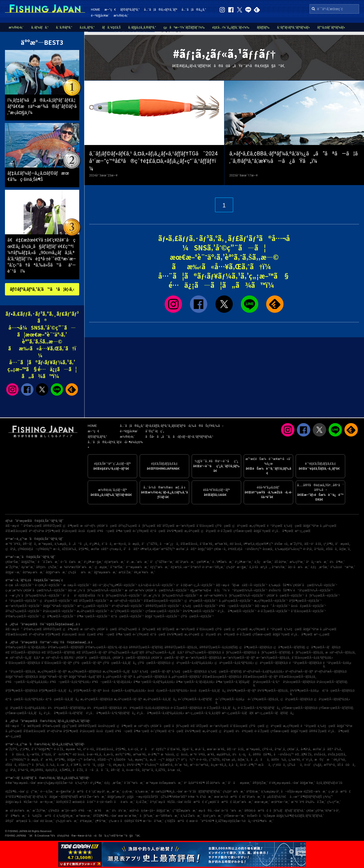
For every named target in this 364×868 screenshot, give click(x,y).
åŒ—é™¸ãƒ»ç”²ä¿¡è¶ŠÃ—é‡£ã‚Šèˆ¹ (115, 585)
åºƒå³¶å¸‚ (84, 549)
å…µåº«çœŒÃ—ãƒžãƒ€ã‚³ (185, 677)
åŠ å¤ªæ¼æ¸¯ (216, 783)
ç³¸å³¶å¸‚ (329, 544)
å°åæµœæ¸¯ (240, 783)
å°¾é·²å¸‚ (24, 770)
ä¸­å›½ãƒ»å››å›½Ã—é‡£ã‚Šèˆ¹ (156, 585)
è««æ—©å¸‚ (133, 770)
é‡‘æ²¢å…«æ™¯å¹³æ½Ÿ (186, 567)
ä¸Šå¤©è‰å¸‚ (124, 760)
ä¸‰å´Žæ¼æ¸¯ (191, 816)
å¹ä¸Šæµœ (267, 816)
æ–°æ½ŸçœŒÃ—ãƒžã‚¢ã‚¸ (273, 658)
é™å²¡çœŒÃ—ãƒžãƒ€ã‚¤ (306, 663)
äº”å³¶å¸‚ (60, 760)
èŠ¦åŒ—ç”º (105, 760)
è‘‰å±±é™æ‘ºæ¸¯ (343, 567)
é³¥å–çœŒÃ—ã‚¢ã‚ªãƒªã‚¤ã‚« (70, 682)
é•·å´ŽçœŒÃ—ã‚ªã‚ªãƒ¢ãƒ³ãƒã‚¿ (259, 708)
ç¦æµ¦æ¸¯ (102, 567)
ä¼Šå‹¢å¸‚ (320, 754)
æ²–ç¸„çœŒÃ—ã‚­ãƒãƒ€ (238, 713)
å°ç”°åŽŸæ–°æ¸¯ (162, 562)
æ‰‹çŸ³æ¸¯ (297, 562)
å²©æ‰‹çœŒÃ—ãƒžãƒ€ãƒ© (66, 647)
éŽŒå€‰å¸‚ (70, 549)
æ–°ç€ (110, 10)
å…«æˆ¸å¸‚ (63, 765)
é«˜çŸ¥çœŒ (141, 531)
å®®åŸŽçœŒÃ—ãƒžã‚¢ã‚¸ (181, 647)
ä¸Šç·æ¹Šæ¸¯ (264, 562)
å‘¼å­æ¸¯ (206, 797)
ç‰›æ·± (114, 821)
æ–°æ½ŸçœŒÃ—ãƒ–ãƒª (239, 658)
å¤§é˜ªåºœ (311, 526)
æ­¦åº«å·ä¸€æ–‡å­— (142, 811)
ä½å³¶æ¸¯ (337, 562)
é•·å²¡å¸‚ (308, 549)
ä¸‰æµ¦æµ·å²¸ (271, 792)
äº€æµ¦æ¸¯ (87, 821)
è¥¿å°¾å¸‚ (340, 760)
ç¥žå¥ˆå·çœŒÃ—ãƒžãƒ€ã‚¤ (131, 658)
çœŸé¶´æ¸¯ (204, 562)
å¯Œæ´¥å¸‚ (207, 544)
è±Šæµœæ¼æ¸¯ (171, 783)
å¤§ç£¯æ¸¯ (164, 811)
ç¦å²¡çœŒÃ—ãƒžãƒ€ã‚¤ (297, 699)
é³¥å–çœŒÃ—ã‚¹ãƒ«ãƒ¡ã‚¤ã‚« (112, 682)
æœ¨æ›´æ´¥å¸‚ (216, 749)
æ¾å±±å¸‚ (168, 754)
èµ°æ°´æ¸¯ (28, 567)
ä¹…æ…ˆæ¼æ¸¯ (138, 562)
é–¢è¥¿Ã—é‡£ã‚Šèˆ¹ (48, 585)
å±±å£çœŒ (87, 531)
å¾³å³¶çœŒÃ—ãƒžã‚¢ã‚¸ (273, 691)
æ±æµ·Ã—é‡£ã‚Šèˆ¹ (77, 585)
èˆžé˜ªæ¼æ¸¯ (134, 783)
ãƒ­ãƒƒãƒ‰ (263, 27)
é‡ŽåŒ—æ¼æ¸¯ (315, 792)
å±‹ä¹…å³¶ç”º (248, 765)
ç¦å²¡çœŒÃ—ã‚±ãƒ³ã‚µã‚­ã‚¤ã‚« (26, 708)
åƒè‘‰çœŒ (147, 526)
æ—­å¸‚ (57, 549)
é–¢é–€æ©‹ (105, 802)
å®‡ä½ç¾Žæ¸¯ (47, 567)
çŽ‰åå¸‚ (295, 765)
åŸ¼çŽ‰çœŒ (128, 526)
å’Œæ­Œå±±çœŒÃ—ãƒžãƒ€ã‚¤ (222, 677)
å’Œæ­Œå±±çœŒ (17, 531)
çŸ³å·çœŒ (223, 526)
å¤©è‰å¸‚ (279, 760)
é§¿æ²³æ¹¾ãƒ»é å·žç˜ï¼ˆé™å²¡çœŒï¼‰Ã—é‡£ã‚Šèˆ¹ (229, 590)
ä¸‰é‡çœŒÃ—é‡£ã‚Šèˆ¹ (200, 606)
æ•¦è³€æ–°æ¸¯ (281, 802)
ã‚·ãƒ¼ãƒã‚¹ (40, 27)
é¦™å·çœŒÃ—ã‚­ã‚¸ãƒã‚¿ (62, 699)
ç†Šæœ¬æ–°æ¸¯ (235, 816)
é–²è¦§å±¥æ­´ (100, 15)
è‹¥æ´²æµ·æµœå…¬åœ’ (21, 783)
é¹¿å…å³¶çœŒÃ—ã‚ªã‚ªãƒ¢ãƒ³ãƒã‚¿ (111, 713)
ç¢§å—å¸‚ (105, 765)
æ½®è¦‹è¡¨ (121, 15)
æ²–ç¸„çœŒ (303, 531)
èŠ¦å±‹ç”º (25, 765)
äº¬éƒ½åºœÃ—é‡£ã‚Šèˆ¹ (128, 606)
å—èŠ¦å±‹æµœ (292, 792)
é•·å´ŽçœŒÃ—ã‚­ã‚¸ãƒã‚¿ (220, 708)
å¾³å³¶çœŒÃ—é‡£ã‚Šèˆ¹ (200, 611)
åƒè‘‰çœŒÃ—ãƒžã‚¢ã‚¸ (308, 652)
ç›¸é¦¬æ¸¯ (128, 792)
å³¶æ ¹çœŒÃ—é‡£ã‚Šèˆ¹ (93, 616)
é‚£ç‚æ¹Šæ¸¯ (320, 567)
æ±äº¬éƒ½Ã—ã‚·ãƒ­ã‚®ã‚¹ (58, 658)
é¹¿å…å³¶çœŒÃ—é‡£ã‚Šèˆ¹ (237, 611)
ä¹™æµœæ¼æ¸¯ (137, 567)
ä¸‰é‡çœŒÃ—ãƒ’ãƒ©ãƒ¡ (225, 672)
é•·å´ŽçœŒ (225, 531)
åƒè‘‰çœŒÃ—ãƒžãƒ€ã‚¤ (239, 652)
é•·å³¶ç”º (154, 754)
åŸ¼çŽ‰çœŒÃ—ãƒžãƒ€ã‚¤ (203, 652)
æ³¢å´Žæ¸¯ (126, 572)
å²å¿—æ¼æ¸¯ (317, 562)
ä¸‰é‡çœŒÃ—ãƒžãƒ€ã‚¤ (189, 672)
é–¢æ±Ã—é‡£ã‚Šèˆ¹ (20, 585)
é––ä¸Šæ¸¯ (47, 792)
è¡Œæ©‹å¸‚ (167, 765)
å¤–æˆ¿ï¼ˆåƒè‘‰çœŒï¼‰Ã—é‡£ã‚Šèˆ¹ (96, 590)
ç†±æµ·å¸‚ (116, 549)
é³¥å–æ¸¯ (86, 811)
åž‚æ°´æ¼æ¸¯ (243, 802)
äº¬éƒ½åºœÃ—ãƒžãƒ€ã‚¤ (331, 672)
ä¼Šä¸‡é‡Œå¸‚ (337, 754)
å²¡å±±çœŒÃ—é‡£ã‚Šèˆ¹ (59, 611)
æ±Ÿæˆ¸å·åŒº (186, 549)
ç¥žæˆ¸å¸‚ (293, 749)
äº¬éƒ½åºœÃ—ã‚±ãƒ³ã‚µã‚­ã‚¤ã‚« (263, 672)
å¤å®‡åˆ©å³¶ (131, 821)
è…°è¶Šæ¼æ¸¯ (223, 562)
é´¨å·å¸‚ (107, 544)
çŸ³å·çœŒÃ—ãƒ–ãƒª (87, 663)
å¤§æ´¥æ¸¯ (307, 783)
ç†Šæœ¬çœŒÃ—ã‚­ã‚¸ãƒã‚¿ (24, 713)
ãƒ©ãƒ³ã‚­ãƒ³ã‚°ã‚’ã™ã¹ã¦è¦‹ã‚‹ (42, 289)
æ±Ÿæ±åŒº (100, 549)
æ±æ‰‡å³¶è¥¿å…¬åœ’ (167, 792)
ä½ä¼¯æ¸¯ (120, 811)
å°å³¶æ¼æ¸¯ (16, 816)
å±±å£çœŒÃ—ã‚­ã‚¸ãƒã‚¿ (208, 691)
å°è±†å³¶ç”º (62, 754)
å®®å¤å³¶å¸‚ (263, 754)
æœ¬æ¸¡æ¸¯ (262, 802)
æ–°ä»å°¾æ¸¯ (153, 821)
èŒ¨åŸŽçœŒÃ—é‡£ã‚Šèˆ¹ (91, 601)
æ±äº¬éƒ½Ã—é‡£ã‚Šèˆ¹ (126, 601)
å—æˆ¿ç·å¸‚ (169, 544)
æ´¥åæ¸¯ (103, 811)
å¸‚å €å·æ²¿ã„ (260, 567)
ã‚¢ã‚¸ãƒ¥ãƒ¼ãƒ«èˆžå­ (331, 783)
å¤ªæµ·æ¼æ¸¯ (33, 572)
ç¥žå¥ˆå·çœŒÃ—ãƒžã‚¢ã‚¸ (93, 658)
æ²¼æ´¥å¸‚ (221, 544)
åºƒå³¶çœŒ (53, 531)
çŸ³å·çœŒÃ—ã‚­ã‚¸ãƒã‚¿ (120, 663)
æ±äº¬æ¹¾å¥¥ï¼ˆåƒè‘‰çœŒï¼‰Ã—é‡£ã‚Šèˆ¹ (232, 596)
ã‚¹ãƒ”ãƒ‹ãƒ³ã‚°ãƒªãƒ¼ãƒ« (293, 27)
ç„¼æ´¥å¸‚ (295, 760)
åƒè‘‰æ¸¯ (147, 816)
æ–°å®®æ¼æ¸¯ (167, 816)
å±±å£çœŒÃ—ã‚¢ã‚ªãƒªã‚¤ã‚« (168, 691)
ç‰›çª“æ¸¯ (334, 802)
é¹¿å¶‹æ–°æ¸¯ (244, 562)
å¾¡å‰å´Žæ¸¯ (316, 802)
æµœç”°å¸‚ (142, 760)
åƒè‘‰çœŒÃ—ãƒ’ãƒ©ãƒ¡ (274, 652)
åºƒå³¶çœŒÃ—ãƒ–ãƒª (88, 691)
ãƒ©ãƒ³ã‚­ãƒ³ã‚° (130, 10)
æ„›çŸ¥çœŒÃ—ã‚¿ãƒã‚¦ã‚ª (120, 672)
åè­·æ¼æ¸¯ (125, 802)
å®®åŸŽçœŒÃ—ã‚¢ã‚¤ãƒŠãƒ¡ (219, 647)
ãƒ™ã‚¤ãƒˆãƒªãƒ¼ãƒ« (331, 27)
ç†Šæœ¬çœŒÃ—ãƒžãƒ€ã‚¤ (299, 708)
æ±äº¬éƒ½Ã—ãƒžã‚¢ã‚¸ (341, 652)
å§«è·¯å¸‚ (188, 749)
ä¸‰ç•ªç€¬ (82, 783)
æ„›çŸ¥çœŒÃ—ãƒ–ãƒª (52, 672)
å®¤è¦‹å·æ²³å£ (256, 811)
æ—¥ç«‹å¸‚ (120, 544)
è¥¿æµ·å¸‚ (119, 765)
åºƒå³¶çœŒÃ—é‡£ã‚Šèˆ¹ (305, 601)
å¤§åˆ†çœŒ (262, 531)
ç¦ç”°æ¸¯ (33, 792)
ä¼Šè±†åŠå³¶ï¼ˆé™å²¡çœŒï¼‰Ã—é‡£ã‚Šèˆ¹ (301, 590)
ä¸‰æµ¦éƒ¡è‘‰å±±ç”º (288, 549)
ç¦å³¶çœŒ (71, 526)
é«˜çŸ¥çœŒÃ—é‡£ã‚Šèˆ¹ (127, 611)
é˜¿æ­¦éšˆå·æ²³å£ (218, 802)
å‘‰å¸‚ (338, 749)
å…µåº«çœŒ (328, 526)
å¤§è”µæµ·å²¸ (117, 797)
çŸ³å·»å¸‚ (268, 749)
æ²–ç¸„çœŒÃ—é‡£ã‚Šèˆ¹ (94, 606)
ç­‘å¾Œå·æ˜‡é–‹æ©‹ (63, 811)
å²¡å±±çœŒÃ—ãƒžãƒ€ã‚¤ (299, 682)
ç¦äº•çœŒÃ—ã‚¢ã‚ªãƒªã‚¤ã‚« (234, 663)
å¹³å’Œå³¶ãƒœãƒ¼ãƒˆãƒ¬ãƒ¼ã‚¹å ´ (27, 797)
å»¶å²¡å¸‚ (306, 749)
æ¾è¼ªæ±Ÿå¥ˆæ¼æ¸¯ (77, 567)
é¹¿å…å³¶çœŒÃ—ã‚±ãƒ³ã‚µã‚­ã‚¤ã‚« (161, 713)
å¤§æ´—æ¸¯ (13, 572)
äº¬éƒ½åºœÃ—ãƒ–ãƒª (299, 672)
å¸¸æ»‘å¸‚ (109, 754)
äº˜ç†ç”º (188, 760)
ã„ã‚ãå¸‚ (260, 760)
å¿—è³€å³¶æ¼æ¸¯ (261, 821)
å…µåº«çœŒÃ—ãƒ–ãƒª (117, 677)
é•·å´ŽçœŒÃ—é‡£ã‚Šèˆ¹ (273, 611)
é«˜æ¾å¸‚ (182, 765)
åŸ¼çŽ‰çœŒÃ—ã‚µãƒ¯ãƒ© (126, 652)
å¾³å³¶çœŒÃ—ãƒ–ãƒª (242, 691)
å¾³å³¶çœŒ (175, 531)
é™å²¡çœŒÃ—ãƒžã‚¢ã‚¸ (21, 672)
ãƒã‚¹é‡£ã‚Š (111, 27)
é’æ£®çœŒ (32, 726)
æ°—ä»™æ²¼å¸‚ (200, 765)
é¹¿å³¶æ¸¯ (97, 783)
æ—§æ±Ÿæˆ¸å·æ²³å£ (72, 792)
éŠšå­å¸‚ (332, 549)
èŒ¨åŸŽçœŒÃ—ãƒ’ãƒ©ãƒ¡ (58, 652)
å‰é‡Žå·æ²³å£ (41, 816)
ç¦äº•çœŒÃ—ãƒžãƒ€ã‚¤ (271, 663)
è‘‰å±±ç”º (152, 765)
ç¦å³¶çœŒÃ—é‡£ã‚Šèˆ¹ (59, 616)
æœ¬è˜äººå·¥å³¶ (202, 821)
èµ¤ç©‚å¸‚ (52, 770)
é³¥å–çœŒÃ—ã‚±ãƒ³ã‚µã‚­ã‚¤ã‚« (27, 682)
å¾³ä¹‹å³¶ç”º (135, 765)
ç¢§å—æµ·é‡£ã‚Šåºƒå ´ (143, 797)
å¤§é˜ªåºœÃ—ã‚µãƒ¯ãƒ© (85, 677)
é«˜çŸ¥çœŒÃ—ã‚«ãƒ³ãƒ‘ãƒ (196, 699)
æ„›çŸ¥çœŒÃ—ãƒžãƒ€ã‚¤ (85, 672)
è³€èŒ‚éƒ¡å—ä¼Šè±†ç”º (245, 549)
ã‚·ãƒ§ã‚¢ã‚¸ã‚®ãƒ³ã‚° (142, 27)
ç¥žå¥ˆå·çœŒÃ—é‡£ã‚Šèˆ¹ (285, 596)
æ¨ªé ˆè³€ (298, 802)
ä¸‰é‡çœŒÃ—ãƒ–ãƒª (155, 672)
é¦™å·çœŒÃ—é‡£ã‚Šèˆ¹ (127, 616)
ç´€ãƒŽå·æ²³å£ (177, 821)
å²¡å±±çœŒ (69, 531)
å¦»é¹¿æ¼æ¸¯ (213, 816)
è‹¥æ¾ (193, 797)
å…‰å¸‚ (51, 765)
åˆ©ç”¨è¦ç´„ (155, 431)
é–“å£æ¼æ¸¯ (72, 562)
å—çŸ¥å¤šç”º (16, 760)
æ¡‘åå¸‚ (265, 765)
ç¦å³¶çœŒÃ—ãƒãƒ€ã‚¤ (323, 647)
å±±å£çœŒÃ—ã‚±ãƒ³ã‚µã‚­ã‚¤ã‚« (125, 691)
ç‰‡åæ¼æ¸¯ (80, 572)
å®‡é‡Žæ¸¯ (260, 783)
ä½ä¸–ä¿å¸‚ (242, 754)
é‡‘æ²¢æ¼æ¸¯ (115, 562)
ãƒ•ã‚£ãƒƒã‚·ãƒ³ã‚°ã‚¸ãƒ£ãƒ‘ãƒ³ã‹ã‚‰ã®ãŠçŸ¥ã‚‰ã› (184, 426)
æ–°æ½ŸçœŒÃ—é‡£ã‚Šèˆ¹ (24, 606)
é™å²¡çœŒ (275, 526)
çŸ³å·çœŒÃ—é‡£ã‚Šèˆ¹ (197, 616)
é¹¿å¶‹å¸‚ (95, 544)
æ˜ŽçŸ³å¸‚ (297, 544)
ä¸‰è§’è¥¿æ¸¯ (66, 816)
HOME (95, 10)
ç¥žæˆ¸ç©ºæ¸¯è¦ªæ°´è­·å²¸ (323, 811)
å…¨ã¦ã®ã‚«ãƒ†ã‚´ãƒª (160, 10)
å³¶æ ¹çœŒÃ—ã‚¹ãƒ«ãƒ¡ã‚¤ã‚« (195, 682)
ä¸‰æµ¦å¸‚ (61, 544)
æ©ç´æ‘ (323, 760)
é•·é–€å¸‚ (202, 760)
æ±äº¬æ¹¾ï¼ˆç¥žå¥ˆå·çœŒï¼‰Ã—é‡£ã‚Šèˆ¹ (157, 590)
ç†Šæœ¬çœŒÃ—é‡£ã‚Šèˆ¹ (163, 611)
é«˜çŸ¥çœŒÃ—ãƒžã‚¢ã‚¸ (263, 699)
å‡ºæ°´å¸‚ (148, 770)
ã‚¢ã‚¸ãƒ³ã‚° (87, 27)
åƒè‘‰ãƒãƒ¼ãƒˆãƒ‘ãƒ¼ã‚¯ (287, 811)
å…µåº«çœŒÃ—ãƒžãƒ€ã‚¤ (150, 677)
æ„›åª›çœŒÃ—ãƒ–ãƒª (128, 699)
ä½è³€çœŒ (226, 634)
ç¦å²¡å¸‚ (11, 549)
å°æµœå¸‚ (343, 544)
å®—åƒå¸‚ (30, 544)
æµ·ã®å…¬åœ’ (209, 811)
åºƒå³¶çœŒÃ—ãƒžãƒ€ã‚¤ (22, 691)
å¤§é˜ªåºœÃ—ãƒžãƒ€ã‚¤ (22, 677)
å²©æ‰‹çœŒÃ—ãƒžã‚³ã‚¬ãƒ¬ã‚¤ (106, 647)
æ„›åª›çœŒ (192, 531)
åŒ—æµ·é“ (14, 526)
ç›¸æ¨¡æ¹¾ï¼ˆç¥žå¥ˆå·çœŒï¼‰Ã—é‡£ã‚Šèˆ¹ (36, 590)
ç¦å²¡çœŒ (209, 531)
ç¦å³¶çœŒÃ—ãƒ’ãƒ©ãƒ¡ (289, 647)
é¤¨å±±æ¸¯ (47, 821)
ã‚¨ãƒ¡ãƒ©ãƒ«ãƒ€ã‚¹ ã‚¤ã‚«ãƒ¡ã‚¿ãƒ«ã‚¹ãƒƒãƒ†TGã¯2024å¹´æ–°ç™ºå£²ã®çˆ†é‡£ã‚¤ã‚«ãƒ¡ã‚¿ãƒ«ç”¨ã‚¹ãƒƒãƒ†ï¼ (153, 161)
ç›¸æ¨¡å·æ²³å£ (339, 792)
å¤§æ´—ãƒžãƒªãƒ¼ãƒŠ (64, 797)
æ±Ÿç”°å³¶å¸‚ (123, 754)
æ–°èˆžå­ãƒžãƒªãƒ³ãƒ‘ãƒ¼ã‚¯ (203, 792)
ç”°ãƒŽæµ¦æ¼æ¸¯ (185, 811)
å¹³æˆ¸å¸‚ (280, 749)
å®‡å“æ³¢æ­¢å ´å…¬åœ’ (22, 821)
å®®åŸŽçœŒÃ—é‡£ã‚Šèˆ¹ (163, 606)
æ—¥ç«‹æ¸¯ (48, 802)
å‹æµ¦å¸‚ (134, 544)
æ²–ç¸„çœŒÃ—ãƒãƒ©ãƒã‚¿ (274, 713)
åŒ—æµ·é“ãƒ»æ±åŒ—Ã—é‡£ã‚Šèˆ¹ (242, 585)
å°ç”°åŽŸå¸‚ (150, 544)
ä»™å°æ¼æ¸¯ (232, 811)
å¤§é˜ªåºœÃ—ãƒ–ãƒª (53, 677)
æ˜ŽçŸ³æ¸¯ (13, 567)
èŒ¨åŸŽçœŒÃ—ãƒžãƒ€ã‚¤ (23, 652)
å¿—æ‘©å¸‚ (33, 754)
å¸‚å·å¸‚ (234, 765)
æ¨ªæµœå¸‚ (46, 544)
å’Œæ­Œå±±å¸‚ (190, 544)
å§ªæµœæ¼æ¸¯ (106, 572)
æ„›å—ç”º (157, 760)
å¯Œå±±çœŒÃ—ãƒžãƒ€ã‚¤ (23, 663)
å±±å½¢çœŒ (107, 726)
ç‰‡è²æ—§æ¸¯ (237, 567)
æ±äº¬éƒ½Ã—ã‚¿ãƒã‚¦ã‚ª (23, 658)
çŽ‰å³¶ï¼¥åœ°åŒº (174, 797)
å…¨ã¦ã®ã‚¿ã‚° (194, 10)
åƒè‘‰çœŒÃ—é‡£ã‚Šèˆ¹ (323, 596)
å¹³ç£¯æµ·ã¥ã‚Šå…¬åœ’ (166, 802)
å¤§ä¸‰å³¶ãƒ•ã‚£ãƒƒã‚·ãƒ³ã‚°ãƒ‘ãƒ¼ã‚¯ (300, 816)
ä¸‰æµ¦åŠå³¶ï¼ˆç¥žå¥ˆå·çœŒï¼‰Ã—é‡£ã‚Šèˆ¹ (303, 585)
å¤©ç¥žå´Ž (64, 802)
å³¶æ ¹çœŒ (124, 531)
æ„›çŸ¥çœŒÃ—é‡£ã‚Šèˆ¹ (271, 601)
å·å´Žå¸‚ (78, 770)
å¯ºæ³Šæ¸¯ (117, 567)
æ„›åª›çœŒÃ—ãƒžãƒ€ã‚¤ (96, 699)
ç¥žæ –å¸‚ (220, 549)
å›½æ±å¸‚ (174, 770)
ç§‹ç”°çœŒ (69, 726)
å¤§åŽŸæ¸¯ (29, 562)
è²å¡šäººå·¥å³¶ (194, 783)
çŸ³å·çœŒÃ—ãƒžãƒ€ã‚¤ (154, 663)
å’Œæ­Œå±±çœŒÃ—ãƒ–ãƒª (260, 677)
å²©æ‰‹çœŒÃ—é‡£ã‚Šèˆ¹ (23, 616)
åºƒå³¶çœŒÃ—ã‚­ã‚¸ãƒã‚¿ (56, 691)
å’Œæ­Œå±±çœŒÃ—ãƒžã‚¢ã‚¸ (298, 677)
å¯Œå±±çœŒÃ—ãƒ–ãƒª (57, 663)
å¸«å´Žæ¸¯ (142, 802)
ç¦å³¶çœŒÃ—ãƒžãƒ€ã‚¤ (256, 647)
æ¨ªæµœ (152, 783)
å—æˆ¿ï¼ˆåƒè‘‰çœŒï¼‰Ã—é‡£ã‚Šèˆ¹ (34, 596)
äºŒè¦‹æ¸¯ (253, 792)
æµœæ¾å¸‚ (74, 749)
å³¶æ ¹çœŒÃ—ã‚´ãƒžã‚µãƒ (234, 682)
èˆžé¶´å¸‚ (77, 765)
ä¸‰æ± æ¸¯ (143, 792)
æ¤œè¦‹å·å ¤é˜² (84, 802)
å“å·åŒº (131, 549)
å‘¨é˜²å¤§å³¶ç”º (42, 749)
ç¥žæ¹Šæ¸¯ (13, 562)
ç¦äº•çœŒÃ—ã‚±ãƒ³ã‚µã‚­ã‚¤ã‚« (192, 663)
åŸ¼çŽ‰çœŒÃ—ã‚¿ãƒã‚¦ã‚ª (165, 652)
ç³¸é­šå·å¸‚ (279, 765)
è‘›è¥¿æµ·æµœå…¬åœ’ (284, 783)
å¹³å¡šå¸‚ (320, 549)
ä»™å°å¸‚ (90, 765)
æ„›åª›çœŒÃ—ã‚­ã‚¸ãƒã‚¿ (160, 699)
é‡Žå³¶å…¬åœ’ (15, 792)
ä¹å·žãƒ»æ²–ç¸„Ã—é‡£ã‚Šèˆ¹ (195, 585)
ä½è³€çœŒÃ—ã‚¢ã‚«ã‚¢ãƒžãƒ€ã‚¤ (146, 708)
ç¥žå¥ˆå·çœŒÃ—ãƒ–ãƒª (168, 658)
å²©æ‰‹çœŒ (33, 526)
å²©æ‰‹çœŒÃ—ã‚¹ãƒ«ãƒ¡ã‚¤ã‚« (26, 647)
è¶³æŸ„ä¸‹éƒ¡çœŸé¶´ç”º (258, 544)
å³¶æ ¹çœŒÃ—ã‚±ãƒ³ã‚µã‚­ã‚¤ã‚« (154, 682)
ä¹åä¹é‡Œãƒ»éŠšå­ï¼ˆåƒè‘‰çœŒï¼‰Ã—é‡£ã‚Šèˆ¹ (102, 596)
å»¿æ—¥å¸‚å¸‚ (219, 765)
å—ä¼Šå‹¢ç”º (284, 754)
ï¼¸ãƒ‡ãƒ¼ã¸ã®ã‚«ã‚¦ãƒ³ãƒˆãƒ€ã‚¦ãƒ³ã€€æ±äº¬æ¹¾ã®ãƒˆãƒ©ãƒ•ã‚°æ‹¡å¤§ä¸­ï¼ (42, 106)
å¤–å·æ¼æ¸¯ (299, 567)
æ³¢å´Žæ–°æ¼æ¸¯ (93, 797)
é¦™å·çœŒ (158, 531)
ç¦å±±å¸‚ (182, 754)
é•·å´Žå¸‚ (59, 749)
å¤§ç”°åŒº (205, 549)
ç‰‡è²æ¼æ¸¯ (234, 792)
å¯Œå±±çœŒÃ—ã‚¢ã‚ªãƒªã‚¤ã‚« (312, 658)
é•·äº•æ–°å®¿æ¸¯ (213, 567)
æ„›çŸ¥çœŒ (258, 526)
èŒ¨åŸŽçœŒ (166, 526)
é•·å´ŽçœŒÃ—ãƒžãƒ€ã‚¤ (186, 708)
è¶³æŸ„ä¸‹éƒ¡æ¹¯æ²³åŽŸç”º (158, 549)
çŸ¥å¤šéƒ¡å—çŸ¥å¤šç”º (35, 549)
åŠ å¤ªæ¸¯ (281, 562)
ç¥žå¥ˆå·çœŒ (107, 526)
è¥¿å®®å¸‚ (37, 770)
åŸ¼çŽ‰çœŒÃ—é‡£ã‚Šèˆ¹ (24, 611)
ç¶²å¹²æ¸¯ (101, 821)
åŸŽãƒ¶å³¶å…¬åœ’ (105, 816)
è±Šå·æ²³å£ (194, 802)
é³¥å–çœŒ (106, 531)
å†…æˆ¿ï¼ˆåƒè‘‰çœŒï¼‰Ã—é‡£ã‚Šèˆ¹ (171, 596)
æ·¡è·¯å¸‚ (200, 749)
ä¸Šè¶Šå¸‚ (65, 770)
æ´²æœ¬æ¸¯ (84, 816)
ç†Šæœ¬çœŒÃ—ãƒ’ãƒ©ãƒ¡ (336, 708)
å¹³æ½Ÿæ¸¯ (279, 567)
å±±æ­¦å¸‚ (268, 549)
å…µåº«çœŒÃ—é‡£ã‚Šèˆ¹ (236, 601)
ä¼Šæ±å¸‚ (282, 544)
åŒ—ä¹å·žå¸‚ (313, 544)
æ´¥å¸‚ (211, 754)
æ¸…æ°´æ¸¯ (114, 792)
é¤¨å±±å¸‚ (236, 544)
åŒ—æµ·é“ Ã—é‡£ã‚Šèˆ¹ (272, 606)
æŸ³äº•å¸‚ (330, 765)
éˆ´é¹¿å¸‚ (308, 760)
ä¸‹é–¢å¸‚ (133, 749)
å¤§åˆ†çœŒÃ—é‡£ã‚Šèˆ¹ (162, 616)
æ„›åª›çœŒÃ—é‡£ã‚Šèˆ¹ (93, 611)
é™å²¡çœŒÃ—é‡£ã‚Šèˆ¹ (22, 601)
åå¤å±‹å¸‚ (15, 754)
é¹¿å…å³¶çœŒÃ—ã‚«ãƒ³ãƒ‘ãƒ (65, 713)
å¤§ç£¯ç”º (173, 760)
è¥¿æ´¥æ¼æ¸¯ (145, 572)
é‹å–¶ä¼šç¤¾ (131, 442)
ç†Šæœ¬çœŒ (243, 531)
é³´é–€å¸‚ (89, 749)
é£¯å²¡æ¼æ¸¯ (185, 562)
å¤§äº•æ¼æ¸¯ (56, 572)
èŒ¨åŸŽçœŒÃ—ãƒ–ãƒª (92, 652)
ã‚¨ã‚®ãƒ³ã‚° (64, 27)
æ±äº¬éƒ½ (88, 526)
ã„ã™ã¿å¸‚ (79, 544)
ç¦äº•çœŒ (240, 526)
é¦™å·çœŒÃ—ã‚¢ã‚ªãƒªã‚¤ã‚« (25, 699)
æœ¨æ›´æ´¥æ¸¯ (128, 816)
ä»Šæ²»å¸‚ (90, 760)
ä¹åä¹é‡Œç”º (153, 749)
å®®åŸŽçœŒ (52, 526)
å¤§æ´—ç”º (75, 760)
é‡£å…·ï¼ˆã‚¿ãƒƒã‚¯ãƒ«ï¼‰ (231, 27)
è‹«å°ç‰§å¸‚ (313, 765)
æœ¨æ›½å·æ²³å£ (228, 797)
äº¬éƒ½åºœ (37, 531)
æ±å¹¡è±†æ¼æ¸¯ (18, 811)
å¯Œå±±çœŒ (205, 526)
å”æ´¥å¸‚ (47, 760)
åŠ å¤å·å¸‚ (346, 765)
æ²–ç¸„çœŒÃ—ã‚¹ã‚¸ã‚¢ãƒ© (203, 713)
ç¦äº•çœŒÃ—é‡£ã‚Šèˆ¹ (201, 601)
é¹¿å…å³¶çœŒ (283, 531)
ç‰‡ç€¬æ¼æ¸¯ (67, 821)
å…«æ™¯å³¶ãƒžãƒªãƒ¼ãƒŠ (306, 797)
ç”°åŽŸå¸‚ (215, 760)
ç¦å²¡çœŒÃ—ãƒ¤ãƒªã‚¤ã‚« (332, 699)
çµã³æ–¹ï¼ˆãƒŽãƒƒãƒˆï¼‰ (184, 27)
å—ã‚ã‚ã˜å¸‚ (97, 770)
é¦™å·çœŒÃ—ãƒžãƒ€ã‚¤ (338, 691)
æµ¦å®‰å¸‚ (224, 754)
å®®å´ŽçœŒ (318, 731)
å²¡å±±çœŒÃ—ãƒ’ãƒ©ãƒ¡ (332, 682)
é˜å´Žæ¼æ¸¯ (48, 562)
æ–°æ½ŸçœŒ (186, 526)
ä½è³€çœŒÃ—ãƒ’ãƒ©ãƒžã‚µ (67, 708)
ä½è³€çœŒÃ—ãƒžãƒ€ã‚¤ (105, 708)
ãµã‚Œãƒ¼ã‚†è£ (276, 797)
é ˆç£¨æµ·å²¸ (97, 792)
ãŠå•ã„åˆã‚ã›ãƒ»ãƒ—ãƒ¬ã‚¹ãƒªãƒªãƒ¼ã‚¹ (179, 437)
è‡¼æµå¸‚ (229, 760)
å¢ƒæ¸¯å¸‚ (345, 549)
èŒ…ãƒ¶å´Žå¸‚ (304, 754)
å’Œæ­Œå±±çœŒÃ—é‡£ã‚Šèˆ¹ (164, 601)
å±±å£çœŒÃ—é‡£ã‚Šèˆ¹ (308, 606)
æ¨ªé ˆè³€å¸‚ (13, 544)
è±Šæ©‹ (252, 816)
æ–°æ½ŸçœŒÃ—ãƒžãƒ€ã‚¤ (204, 658)
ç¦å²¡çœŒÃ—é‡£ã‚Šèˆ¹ (56, 601)
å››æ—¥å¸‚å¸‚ (94, 754)
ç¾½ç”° (328, 797)
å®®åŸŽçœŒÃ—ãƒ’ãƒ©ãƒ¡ (146, 647)
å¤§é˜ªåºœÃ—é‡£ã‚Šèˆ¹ (60, 606)
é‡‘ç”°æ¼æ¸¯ (160, 567)
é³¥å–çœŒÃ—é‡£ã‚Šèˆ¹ (236, 606)
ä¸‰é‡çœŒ (293, 526)
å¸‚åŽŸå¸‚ (161, 770)
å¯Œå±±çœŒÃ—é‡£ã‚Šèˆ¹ (308, 611)
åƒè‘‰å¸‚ (39, 765)
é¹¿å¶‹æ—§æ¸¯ (94, 562)
